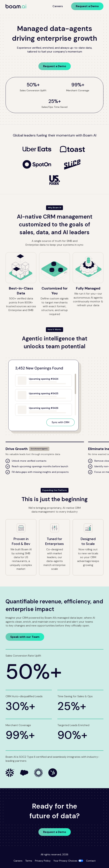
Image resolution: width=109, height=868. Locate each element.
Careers (58, 6)
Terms (29, 861)
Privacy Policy (43, 861)
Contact (91, 861)
